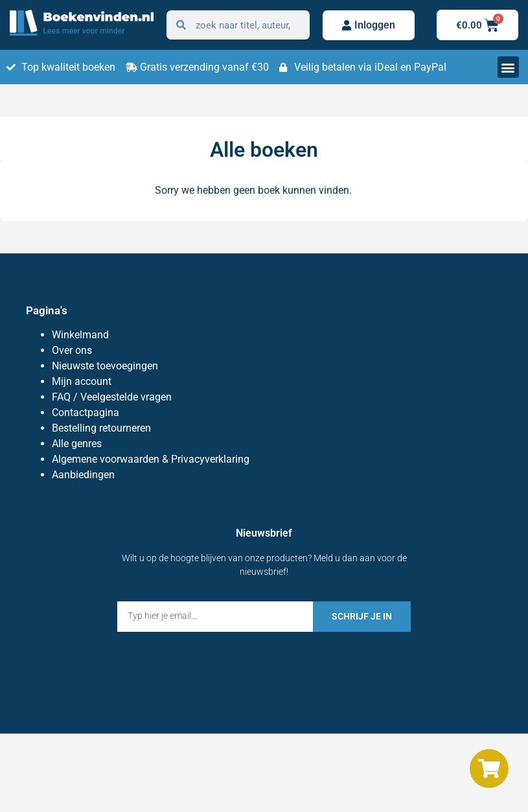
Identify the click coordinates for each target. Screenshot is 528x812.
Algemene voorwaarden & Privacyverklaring (151, 459)
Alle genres (77, 444)
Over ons (72, 350)
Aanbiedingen (83, 475)
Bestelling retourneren (101, 428)
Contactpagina (86, 412)
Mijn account (82, 381)
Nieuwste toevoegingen (105, 366)
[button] (508, 67)
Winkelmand (80, 335)
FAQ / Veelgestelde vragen (112, 397)
